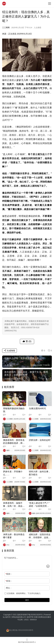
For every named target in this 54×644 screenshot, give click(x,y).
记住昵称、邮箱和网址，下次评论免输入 (23, 593)
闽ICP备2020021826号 (33, 615)
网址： (9, 588)
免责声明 (30, 617)
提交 (27, 600)
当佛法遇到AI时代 (37, 408)
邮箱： (9, 581)
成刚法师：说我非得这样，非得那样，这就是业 (40, 536)
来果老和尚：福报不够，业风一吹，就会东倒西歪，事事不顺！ (14, 505)
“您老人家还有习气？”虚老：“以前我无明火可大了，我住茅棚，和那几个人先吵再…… (40, 505)
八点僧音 (38, 28)
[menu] (50, 4)
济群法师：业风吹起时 (40, 440)
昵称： (9, 574)
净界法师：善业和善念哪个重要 (14, 536)
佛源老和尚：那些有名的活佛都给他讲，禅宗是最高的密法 (14, 442)
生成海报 (10, 351)
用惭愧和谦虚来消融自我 (14, 410)
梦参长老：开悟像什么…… (13, 473)
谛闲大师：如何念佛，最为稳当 (40, 473)
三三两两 (6, 28)
